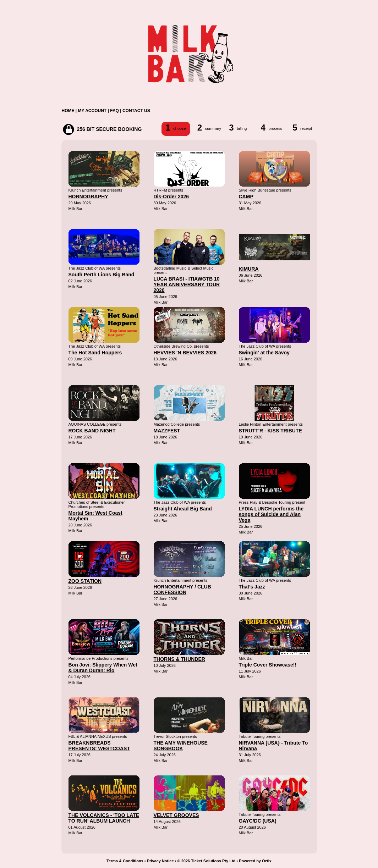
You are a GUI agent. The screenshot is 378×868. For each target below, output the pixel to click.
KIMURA (249, 269)
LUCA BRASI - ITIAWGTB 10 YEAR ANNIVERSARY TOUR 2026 (187, 284)
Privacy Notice (160, 861)
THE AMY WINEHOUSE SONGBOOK (181, 746)
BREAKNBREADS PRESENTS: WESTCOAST (99, 746)
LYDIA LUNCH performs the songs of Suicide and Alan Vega (271, 514)
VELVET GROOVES (176, 815)
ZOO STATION (85, 581)
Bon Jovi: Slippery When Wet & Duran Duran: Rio (103, 668)
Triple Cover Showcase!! (268, 665)
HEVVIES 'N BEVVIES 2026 (185, 353)
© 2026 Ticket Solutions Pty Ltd (207, 861)
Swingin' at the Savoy (264, 353)
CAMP (246, 197)
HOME (68, 111)
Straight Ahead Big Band (183, 509)
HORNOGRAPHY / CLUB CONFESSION (182, 590)
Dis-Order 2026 (171, 197)
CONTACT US (136, 111)
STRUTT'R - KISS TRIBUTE (270, 431)
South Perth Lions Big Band (102, 275)
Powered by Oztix (255, 861)
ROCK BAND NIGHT (92, 431)
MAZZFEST (167, 431)
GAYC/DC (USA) (258, 821)
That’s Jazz (252, 587)
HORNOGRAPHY (88, 197)
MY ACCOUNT (92, 111)
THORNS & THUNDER (179, 659)
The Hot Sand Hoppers (95, 353)
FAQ (114, 111)
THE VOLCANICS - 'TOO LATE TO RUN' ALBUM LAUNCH (104, 818)
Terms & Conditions (125, 861)
